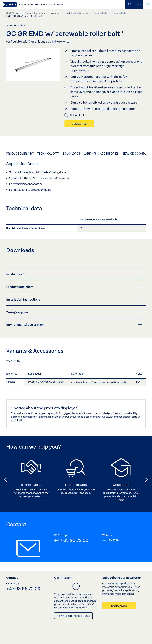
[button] (5, 480)
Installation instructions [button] (74, 299)
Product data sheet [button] (74, 287)
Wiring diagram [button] (74, 312)
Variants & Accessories (101, 154)
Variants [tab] (13, 361)
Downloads (72, 154)
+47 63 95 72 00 (71, 540)
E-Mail (18, 420)
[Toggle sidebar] (139, 4)
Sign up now (119, 606)
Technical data (48, 154)
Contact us (79, 124)
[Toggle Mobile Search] (130, 4)
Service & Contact (136, 154)
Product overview (20, 154)
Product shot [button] (74, 274)
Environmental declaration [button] (74, 325)
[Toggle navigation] (148, 4)
